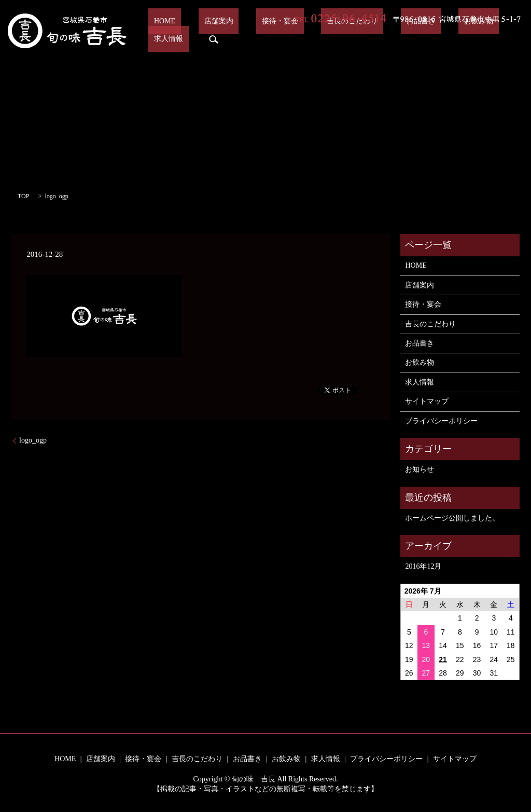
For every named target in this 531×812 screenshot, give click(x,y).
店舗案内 (208, 39)
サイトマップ (427, 401)
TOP (23, 196)
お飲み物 (423, 39)
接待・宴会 (258, 39)
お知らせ (420, 469)
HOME (166, 39)
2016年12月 (423, 566)
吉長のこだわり (319, 39)
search (509, 39)
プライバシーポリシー (441, 421)
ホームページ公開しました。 (452, 518)
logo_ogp (33, 440)
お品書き (376, 39)
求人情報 (469, 39)
